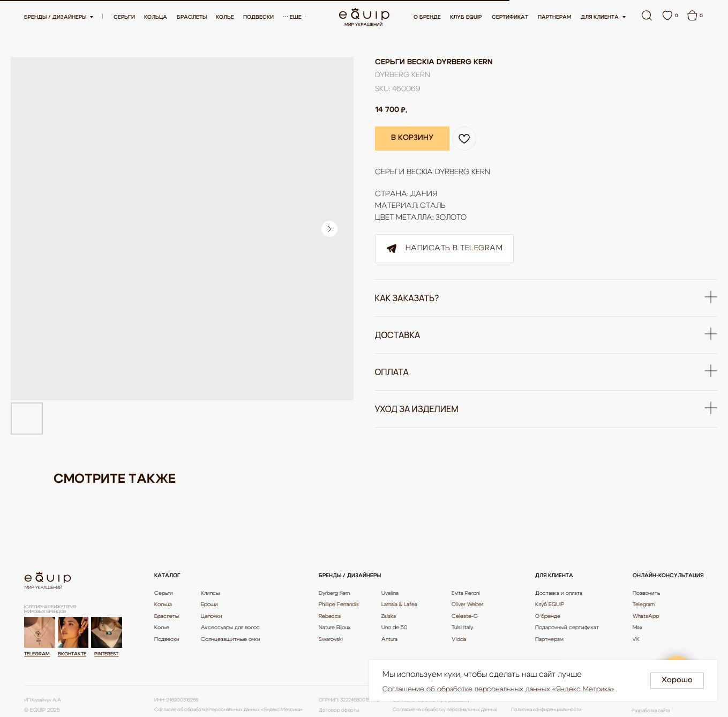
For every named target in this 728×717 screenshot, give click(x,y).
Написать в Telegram (445, 249)
